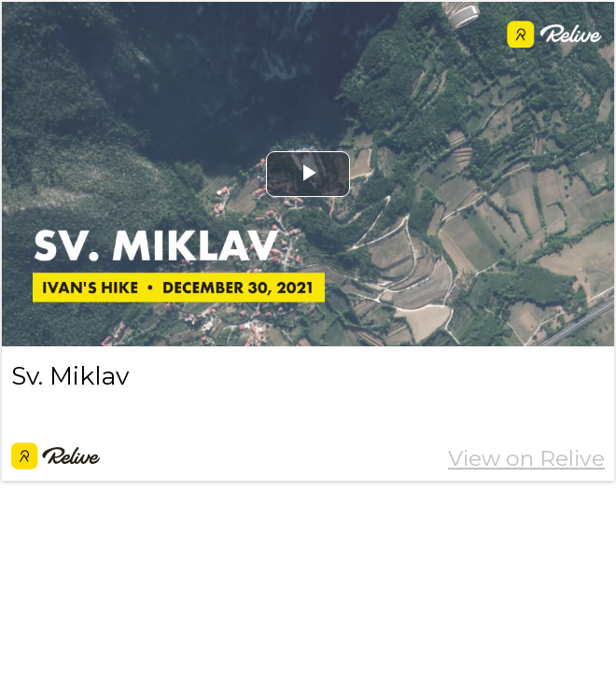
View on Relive (526, 458)
